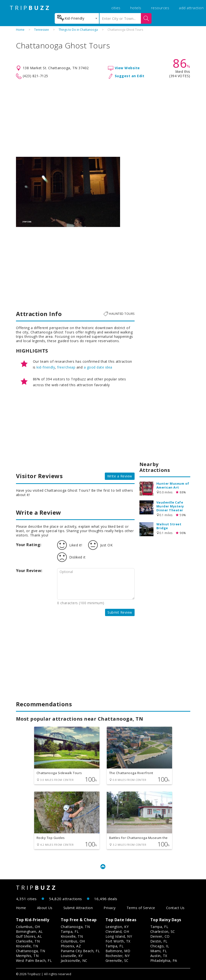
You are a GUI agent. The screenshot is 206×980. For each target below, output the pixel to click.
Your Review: (29, 571)
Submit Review (120, 612)
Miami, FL (159, 951)
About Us (45, 908)
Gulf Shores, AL (29, 936)
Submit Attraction (78, 908)
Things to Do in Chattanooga (78, 30)
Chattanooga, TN (31, 951)
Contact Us (175, 908)
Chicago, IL (160, 946)
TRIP (30, 8)
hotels (136, 8)
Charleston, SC (163, 931)
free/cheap (66, 367)
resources (160, 8)
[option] (68, 192)
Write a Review (120, 476)
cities (116, 8)
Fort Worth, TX (118, 941)
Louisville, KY (72, 956)
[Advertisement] (103, 118)
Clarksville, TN (28, 941)
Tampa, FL (70, 931)
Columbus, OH (28, 927)
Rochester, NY (118, 956)
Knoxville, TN (27, 946)
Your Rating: (29, 545)
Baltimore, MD (118, 951)
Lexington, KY (117, 927)
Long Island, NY (119, 936)
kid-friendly (46, 367)
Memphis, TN (27, 956)
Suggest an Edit (130, 76)
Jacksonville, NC (74, 961)
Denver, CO (160, 936)
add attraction (191, 8)
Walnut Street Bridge (169, 526)
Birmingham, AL (29, 931)
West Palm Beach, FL (34, 961)
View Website (127, 68)
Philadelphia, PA (164, 961)
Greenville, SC (117, 961)
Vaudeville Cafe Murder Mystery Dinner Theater (170, 506)
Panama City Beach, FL (80, 951)
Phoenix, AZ (71, 946)
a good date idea (98, 367)
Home (20, 30)
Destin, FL (159, 941)
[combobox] (77, 18)
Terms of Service (141, 908)
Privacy (110, 908)
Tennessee (42, 30)
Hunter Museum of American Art (173, 485)
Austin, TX (159, 956)
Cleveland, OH (117, 931)
